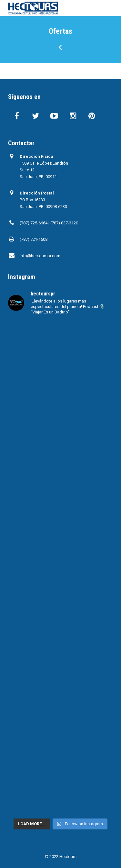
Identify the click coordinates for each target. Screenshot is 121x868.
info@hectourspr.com (40, 256)
